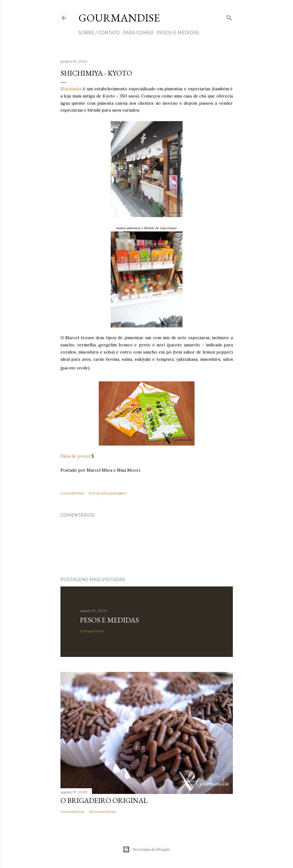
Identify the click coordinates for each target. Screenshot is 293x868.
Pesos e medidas (109, 620)
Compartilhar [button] (72, 493)
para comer (138, 33)
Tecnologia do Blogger (146, 849)
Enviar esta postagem (108, 493)
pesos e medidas (178, 33)
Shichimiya (71, 89)
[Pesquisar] (229, 17)
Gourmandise (119, 18)
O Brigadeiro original (104, 800)
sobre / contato (99, 33)
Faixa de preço (75, 456)
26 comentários (102, 811)
